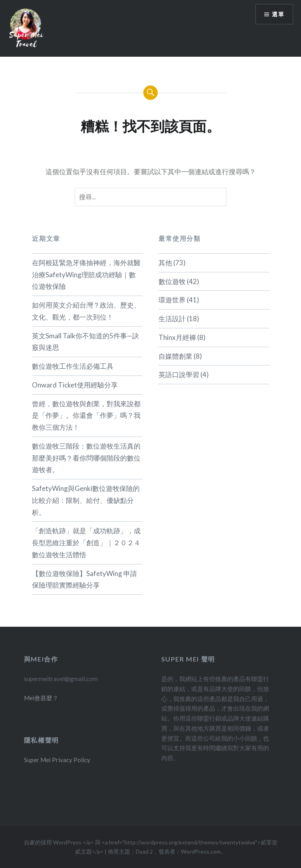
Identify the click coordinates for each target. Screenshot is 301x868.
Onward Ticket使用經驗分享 (75, 385)
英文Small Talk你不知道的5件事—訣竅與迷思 (85, 342)
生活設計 (172, 319)
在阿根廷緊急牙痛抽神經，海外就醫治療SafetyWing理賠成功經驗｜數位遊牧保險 (86, 275)
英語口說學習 (179, 374)
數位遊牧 (172, 281)
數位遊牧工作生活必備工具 (73, 366)
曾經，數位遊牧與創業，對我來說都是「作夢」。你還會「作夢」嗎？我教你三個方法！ (86, 416)
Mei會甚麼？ (41, 698)
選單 (278, 14)
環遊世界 (172, 300)
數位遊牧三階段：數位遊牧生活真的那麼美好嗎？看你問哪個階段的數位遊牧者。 (86, 458)
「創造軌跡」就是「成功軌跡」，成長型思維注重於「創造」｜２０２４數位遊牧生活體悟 (86, 543)
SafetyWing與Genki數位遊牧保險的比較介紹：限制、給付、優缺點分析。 (86, 500)
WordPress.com (201, 851)
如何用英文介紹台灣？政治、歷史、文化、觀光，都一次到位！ (86, 311)
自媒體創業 (175, 356)
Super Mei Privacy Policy (57, 760)
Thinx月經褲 (177, 337)
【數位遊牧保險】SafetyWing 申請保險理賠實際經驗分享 (84, 579)
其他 (165, 263)
